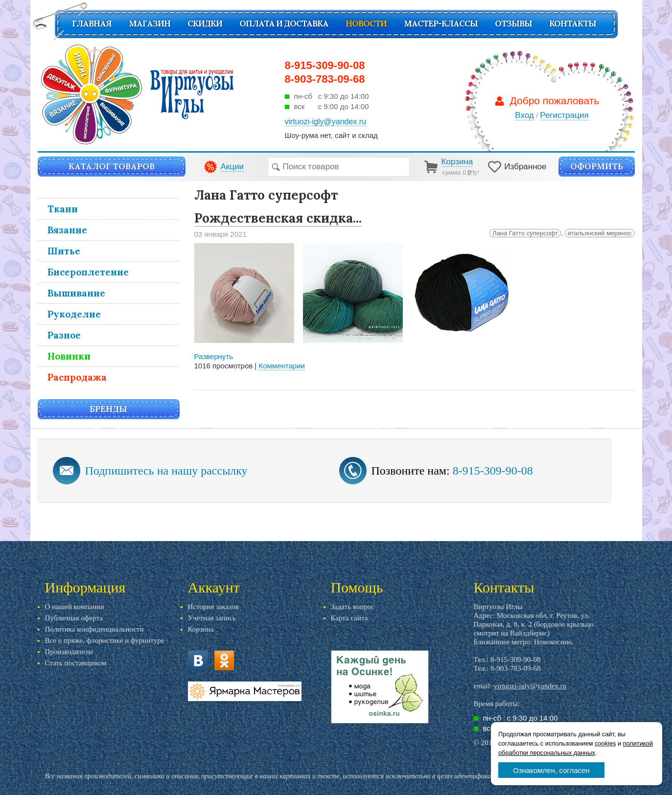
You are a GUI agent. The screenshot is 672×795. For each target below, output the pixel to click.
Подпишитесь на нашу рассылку (166, 471)
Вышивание (76, 293)
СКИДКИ (205, 23)
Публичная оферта (74, 618)
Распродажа (77, 377)
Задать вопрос (353, 607)
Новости (366, 23)
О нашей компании (75, 607)
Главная (92, 23)
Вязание (67, 230)
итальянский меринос (600, 233)
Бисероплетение (88, 272)
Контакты (573, 23)
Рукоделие (74, 314)
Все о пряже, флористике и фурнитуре (105, 640)
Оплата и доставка (284, 23)
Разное (64, 335)
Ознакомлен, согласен (551, 770)
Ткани (63, 209)
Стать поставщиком (76, 663)
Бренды (108, 409)
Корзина (201, 629)
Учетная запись (212, 618)
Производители (69, 652)
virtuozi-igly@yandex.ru (530, 686)
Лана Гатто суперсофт (525, 233)
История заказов (213, 607)
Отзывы (513, 23)
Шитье (64, 251)
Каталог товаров (112, 166)
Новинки (69, 356)
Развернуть (214, 356)
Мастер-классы (441, 23)
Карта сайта (349, 618)
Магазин (150, 23)
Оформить (597, 166)
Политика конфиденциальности (94, 629)
